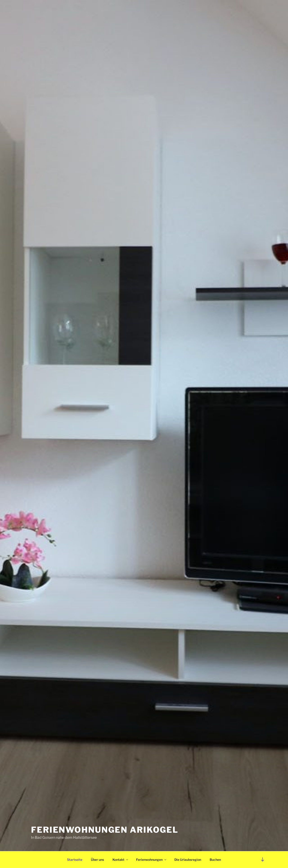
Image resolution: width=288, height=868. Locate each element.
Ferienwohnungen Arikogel (105, 830)
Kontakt (121, 860)
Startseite (75, 860)
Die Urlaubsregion (188, 860)
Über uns (97, 860)
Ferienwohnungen (152, 860)
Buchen (215, 860)
